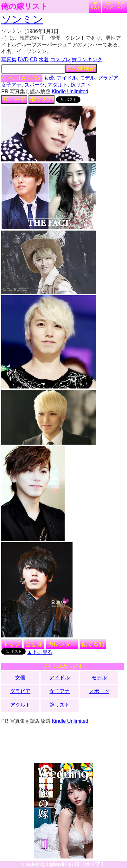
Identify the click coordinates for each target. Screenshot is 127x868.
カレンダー (62, 644)
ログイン (121, 5)
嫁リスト (95, 5)
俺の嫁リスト (24, 6)
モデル (87, 78)
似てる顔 (41, 100)
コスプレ (60, 59)
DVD (23, 59)
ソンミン (22, 19)
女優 (49, 78)
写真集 (9, 59)
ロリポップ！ (90, 864)
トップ (12, 644)
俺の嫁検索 (81, 69)
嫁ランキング (87, 59)
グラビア (108, 78)
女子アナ (11, 85)
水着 (44, 59)
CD (34, 59)
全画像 (34, 644)
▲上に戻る (40, 652)
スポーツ (35, 85)
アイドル (67, 78)
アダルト (58, 85)
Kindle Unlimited (70, 91)
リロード (14, 100)
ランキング (108, 5)
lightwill (56, 864)
